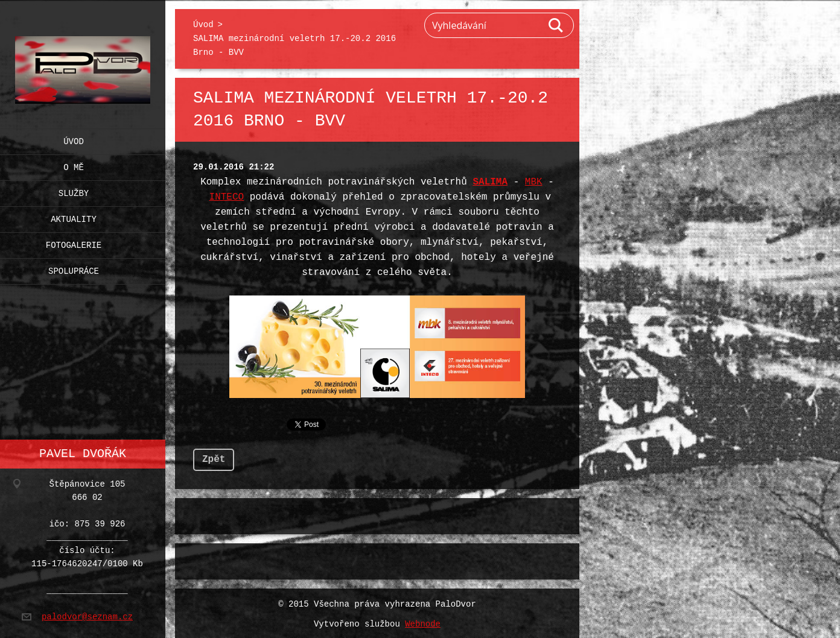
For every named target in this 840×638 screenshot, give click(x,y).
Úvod (74, 139)
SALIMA (490, 182)
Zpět (214, 457)
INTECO (227, 197)
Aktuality (74, 217)
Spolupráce (74, 269)
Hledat (556, 25)
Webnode (423, 622)
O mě (74, 165)
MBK (534, 182)
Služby (74, 191)
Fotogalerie (74, 243)
